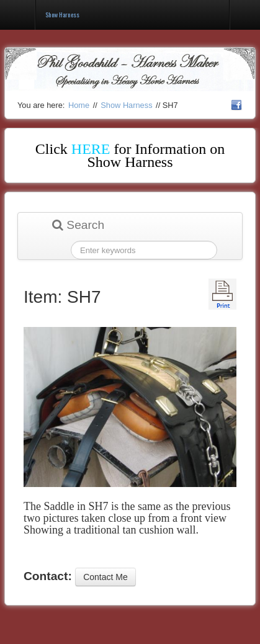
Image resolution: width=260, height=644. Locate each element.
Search (78, 225)
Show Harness (126, 105)
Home (79, 105)
